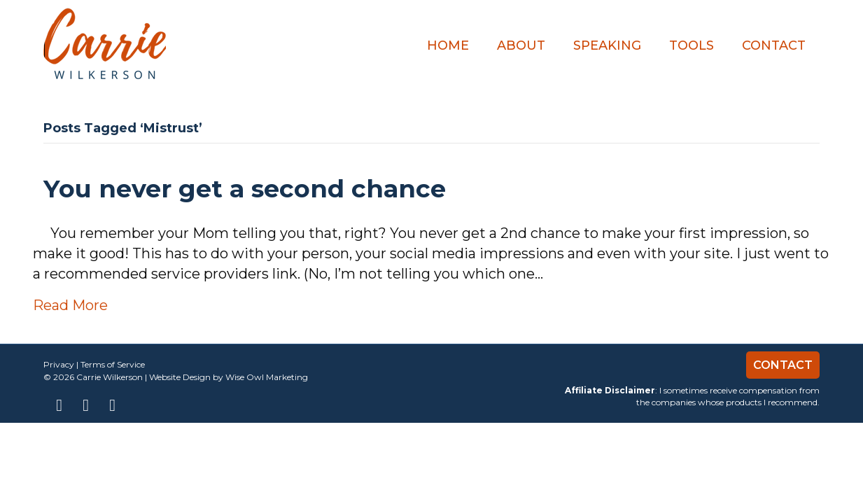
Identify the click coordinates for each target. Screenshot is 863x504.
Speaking (607, 45)
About (521, 45)
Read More (70, 305)
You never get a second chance (245, 189)
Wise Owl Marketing (267, 377)
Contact (774, 45)
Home (448, 45)
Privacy (59, 364)
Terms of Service (113, 364)
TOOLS (692, 45)
